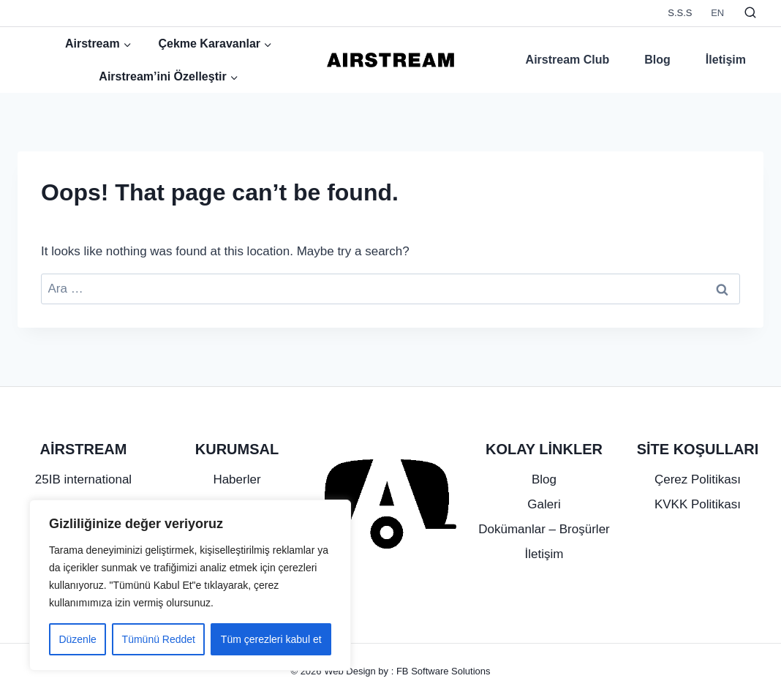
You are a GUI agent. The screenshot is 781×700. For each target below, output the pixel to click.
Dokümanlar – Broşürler (544, 529)
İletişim (726, 60)
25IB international (83, 479)
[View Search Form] (750, 13)
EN (717, 13)
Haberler (237, 479)
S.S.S (680, 13)
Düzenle (77, 639)
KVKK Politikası (698, 504)
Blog (657, 60)
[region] (190, 585)
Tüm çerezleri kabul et (271, 639)
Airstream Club (568, 60)
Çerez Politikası (698, 479)
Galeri (544, 504)
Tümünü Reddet (159, 639)
